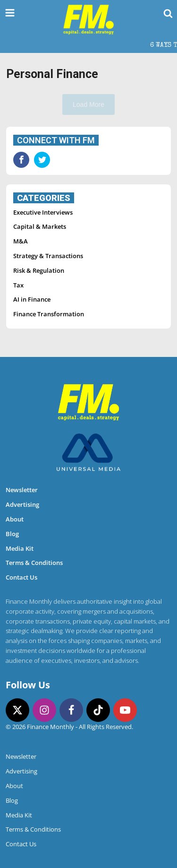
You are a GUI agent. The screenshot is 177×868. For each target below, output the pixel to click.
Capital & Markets (40, 226)
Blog (12, 534)
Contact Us (21, 577)
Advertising (22, 504)
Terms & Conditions (34, 563)
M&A (21, 241)
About (15, 519)
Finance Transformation (49, 314)
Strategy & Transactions (48, 256)
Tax (18, 285)
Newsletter (22, 490)
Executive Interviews (43, 212)
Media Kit (20, 548)
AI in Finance (32, 299)
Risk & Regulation (39, 270)
